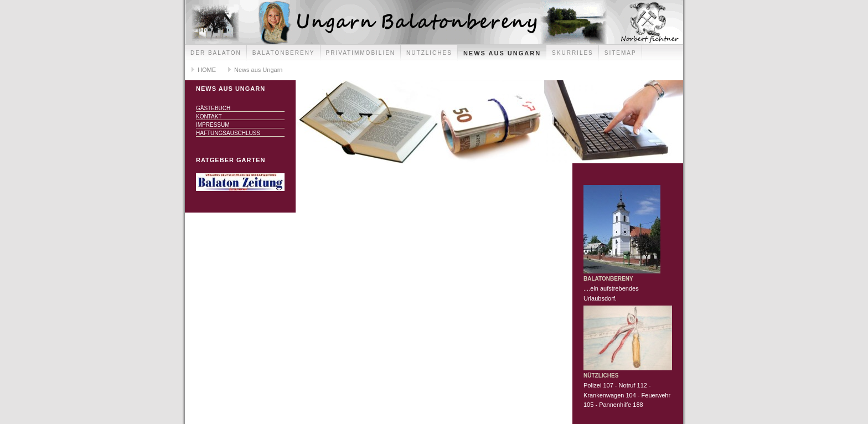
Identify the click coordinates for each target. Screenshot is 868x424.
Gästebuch (213, 108)
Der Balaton (216, 53)
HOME (207, 70)
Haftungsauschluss (228, 133)
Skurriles (573, 53)
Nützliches (429, 53)
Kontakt (209, 117)
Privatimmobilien (361, 53)
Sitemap (621, 53)
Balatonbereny (284, 53)
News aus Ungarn (502, 53)
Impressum (213, 125)
